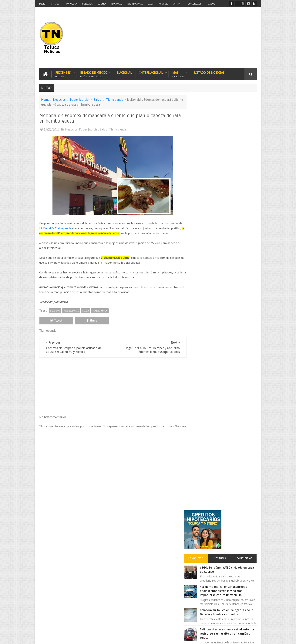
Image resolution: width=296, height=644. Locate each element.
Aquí (253, 638)
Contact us (247, 524)
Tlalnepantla (115, 99)
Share (82, 320)
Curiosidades (195, 4)
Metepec (55, 4)
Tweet (53, 320)
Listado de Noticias (209, 73)
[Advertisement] (225, 38)
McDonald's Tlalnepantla (55, 228)
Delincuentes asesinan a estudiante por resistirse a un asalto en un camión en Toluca (229, 221)
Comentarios (246, 146)
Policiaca (87, 4)
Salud (98, 99)
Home (45, 99)
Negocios (59, 99)
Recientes (63, 74)
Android (163, 4)
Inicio (42, 4)
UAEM (151, 4)
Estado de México (94, 74)
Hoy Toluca (71, 4)
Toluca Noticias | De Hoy (87, 638)
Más (178, 74)
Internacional (135, 4)
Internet (178, 4)
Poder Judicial (80, 99)
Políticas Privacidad (224, 638)
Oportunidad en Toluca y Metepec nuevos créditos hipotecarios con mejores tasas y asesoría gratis (231, 287)
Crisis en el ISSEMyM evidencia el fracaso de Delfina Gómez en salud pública (232, 264)
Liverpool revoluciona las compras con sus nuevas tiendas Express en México (232, 311)
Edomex (102, 4)
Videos (211, 4)
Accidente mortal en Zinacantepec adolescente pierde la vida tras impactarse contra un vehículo (231, 179)
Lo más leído (202, 146)
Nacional (116, 4)
